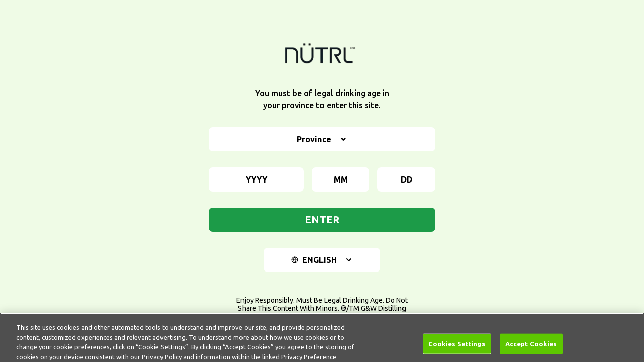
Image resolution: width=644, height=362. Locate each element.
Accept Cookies (531, 348)
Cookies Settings (457, 348)
